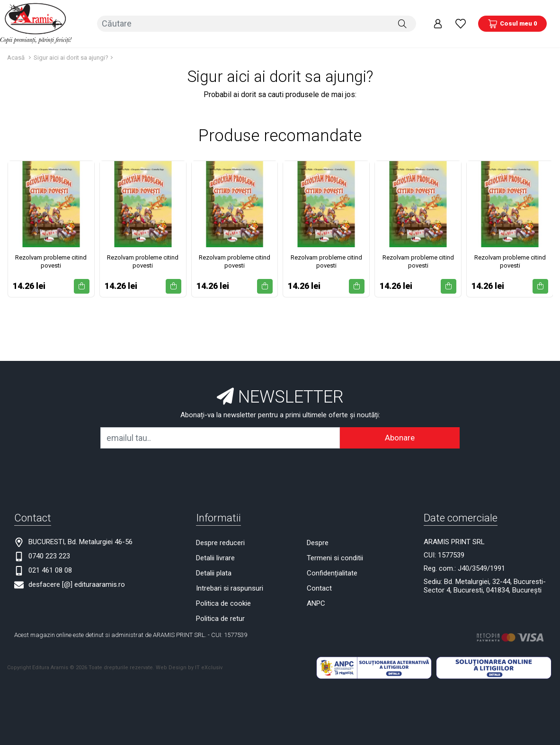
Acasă (16, 57)
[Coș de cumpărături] (512, 23)
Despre (318, 542)
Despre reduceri (220, 542)
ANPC (316, 602)
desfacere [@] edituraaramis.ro (77, 583)
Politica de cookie (223, 602)
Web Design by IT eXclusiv (189, 667)
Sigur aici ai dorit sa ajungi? (71, 57)
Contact (319, 587)
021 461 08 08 (50, 569)
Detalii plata (214, 572)
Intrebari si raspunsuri (230, 587)
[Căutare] (402, 23)
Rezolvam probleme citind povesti (51, 260)
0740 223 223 (49, 555)
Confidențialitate (332, 572)
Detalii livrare (215, 557)
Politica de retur (220, 618)
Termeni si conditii (335, 557)
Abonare (400, 437)
